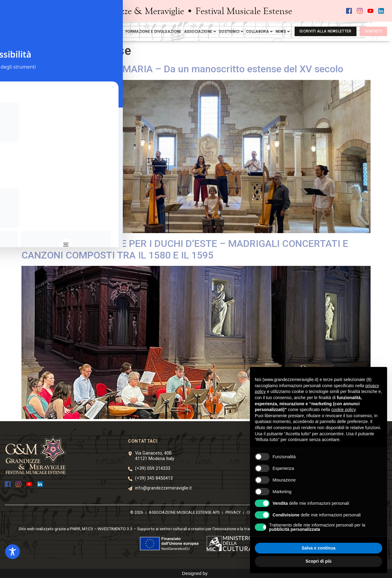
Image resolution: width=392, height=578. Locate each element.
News (283, 32)
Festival (89, 32)
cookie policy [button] (343, 410)
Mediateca (112, 32)
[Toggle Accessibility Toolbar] (13, 552)
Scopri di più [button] (319, 561)
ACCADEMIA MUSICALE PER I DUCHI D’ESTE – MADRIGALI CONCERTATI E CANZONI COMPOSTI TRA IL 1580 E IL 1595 (185, 249)
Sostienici (231, 32)
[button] (38, 11)
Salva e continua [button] (318, 548)
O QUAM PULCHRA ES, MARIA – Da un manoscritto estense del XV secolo (182, 69)
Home (70, 32)
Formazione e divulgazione (154, 32)
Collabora (260, 32)
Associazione (200, 32)
